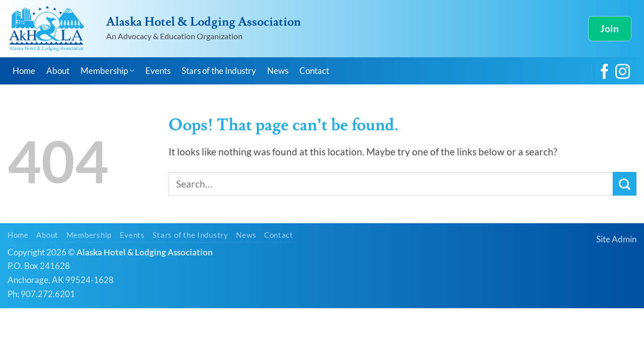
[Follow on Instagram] (623, 73)
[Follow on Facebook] (605, 73)
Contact (314, 71)
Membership (107, 71)
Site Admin (616, 239)
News (278, 71)
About (58, 71)
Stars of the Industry (219, 71)
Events (158, 71)
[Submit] (625, 184)
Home (24, 71)
